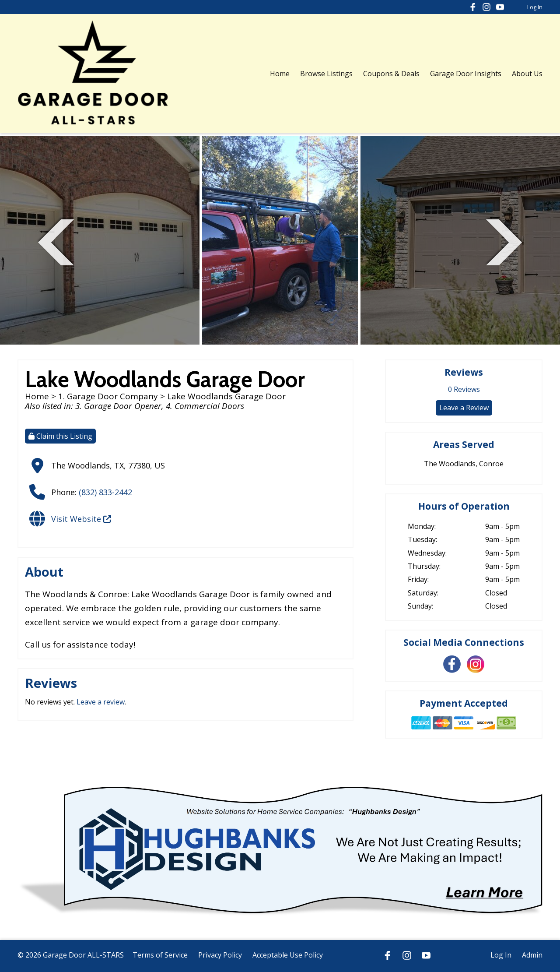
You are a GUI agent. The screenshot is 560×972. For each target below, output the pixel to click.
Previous (56, 241)
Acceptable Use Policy (288, 955)
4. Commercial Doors (205, 406)
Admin (532, 955)
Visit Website (81, 519)
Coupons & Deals (391, 74)
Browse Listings (326, 74)
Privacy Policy (220, 955)
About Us (527, 74)
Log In (535, 7)
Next (504, 241)
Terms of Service (160, 955)
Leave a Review (464, 408)
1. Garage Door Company (108, 396)
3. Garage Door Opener (118, 406)
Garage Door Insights (466, 74)
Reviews (464, 389)
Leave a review (101, 702)
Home (280, 74)
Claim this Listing (60, 436)
